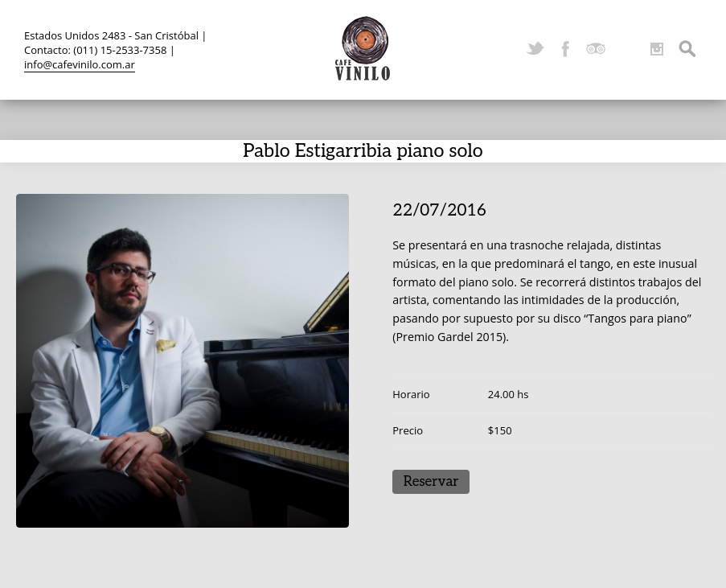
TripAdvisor (596, 49)
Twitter (535, 49)
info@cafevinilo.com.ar (80, 64)
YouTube (626, 49)
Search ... (687, 49)
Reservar (431, 482)
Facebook (565, 49)
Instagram (657, 49)
